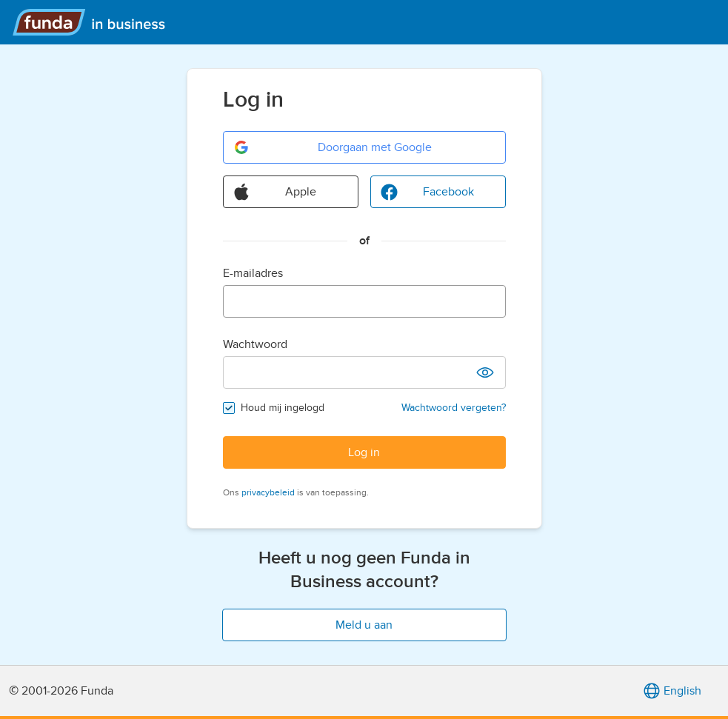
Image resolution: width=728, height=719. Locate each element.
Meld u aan (364, 625)
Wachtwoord (255, 344)
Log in (364, 452)
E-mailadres (253, 273)
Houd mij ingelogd (283, 408)
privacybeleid (268, 492)
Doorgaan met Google (332, 147)
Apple (275, 192)
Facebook (427, 192)
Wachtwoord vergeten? (454, 408)
